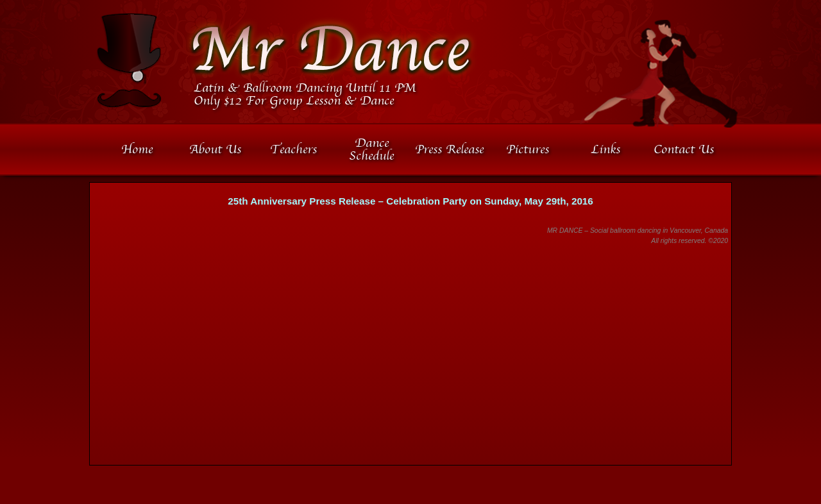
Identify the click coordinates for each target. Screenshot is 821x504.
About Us (215, 149)
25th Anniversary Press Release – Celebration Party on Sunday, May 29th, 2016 (410, 201)
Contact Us (684, 149)
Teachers (293, 149)
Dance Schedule (371, 149)
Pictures (528, 149)
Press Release (449, 149)
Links (605, 149)
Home (137, 149)
